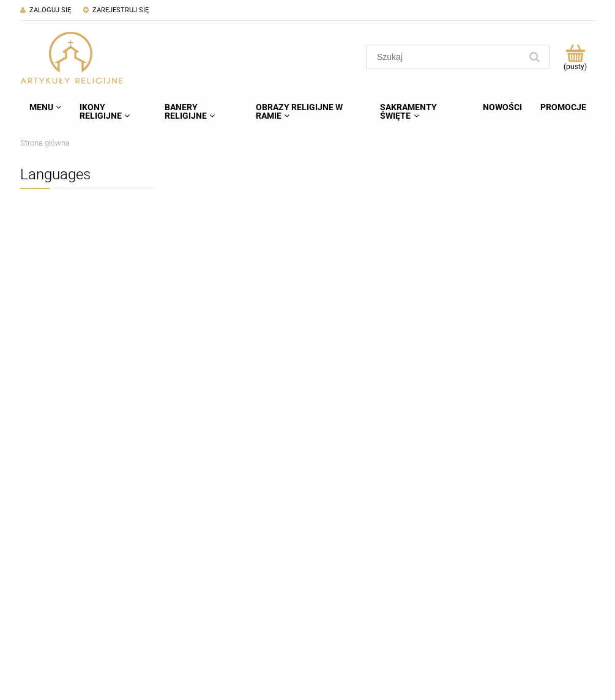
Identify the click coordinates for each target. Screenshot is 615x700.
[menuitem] (45, 107)
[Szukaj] (535, 57)
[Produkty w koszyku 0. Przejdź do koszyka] (576, 57)
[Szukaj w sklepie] (446, 57)
